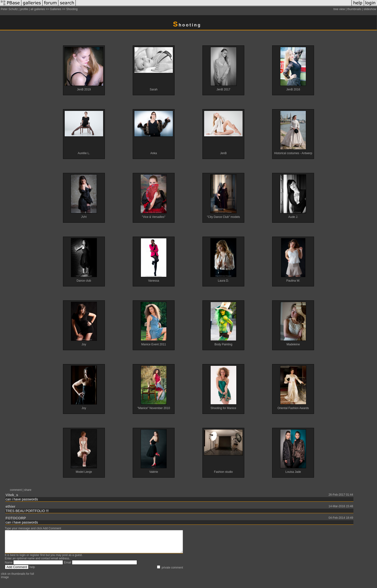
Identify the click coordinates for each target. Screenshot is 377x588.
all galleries (38, 9)
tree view (339, 9)
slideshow (370, 9)
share (28, 490)
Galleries (55, 9)
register (35, 559)
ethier (10, 506)
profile (24, 9)
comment (16, 490)
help (32, 571)
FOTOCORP (16, 518)
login (22, 559)
